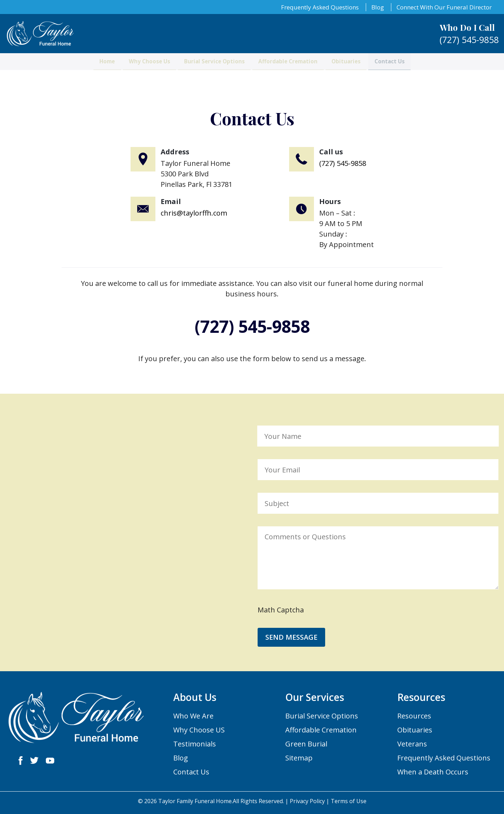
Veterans (412, 744)
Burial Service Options (206, 67)
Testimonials (195, 744)
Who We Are (193, 716)
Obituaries (369, 67)
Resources (414, 716)
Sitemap (299, 758)
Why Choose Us (126, 67)
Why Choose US (199, 730)
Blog (378, 7)
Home (71, 67)
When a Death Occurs (433, 772)
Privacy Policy (307, 801)
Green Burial (306, 744)
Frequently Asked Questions (320, 7)
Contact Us (424, 67)
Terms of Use (349, 801)
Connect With (444, 7)
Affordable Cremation (297, 67)
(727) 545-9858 (343, 163)
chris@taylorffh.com (194, 213)
